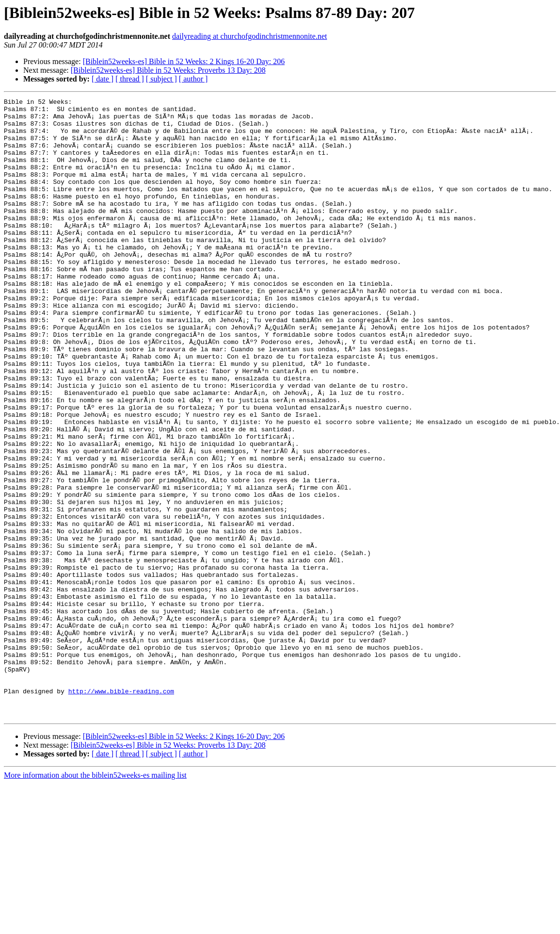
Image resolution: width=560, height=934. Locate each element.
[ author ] (193, 79)
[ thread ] (130, 79)
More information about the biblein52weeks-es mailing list (95, 899)
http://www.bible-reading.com (121, 810)
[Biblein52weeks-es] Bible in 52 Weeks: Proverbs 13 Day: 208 (168, 70)
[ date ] (103, 79)
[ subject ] (161, 79)
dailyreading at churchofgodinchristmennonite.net (249, 36)
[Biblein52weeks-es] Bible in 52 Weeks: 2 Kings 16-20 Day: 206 (184, 61)
